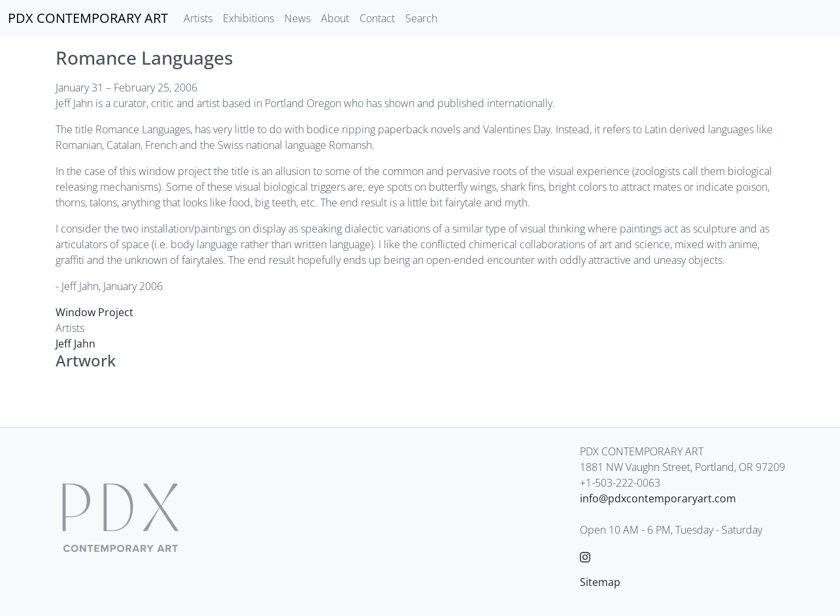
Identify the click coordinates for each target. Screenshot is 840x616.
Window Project (94, 312)
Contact (377, 18)
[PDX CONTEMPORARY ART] (88, 18)
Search (421, 18)
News (297, 18)
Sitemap (600, 582)
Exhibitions (248, 18)
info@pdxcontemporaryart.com (658, 498)
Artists (198, 18)
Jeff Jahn (76, 344)
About (335, 18)
